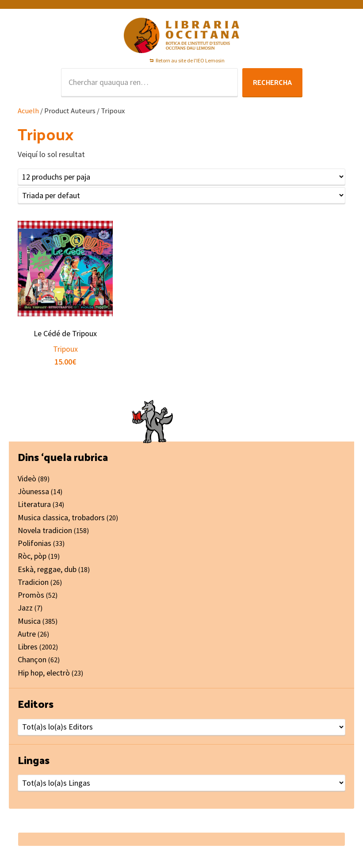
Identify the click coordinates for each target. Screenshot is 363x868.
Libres (28, 647)
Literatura (34, 504)
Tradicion (33, 582)
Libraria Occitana (182, 35)
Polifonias (34, 543)
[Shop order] (181, 195)
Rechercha (272, 82)
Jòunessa (33, 491)
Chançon (32, 659)
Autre (27, 634)
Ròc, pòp (32, 556)
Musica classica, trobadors (61, 517)
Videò (27, 478)
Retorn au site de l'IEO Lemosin (190, 60)
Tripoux (65, 349)
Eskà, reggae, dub (47, 569)
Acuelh (28, 111)
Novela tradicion (45, 530)
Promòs (31, 595)
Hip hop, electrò (44, 673)
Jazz (25, 608)
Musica (29, 621)
